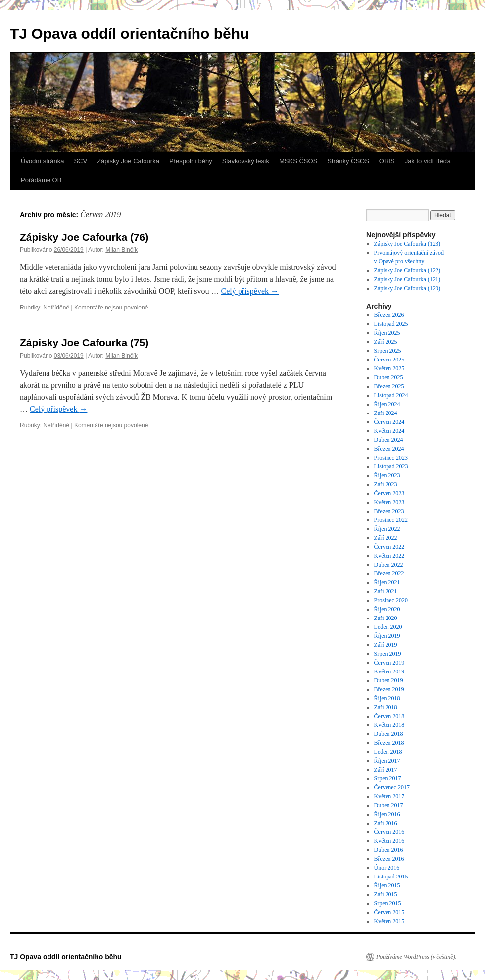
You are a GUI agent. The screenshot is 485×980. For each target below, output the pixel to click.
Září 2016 (386, 823)
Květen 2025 (389, 368)
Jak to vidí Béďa (428, 161)
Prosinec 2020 (391, 600)
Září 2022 (386, 538)
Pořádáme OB (41, 180)
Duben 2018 (389, 734)
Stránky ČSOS (348, 161)
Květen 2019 (389, 671)
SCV (80, 161)
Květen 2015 (389, 921)
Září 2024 (386, 413)
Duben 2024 (389, 440)
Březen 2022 (389, 573)
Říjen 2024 (387, 404)
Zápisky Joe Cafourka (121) (408, 279)
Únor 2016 (387, 868)
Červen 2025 (389, 360)
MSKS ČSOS (298, 161)
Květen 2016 (389, 841)
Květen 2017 (389, 796)
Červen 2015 (389, 912)
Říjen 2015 (387, 885)
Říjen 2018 (387, 698)
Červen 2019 (389, 663)
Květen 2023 (389, 502)
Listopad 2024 (391, 395)
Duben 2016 (389, 850)
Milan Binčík (121, 250)
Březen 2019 (389, 689)
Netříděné (56, 308)
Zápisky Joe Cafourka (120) (408, 288)
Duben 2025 (389, 377)
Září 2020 (386, 618)
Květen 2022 (389, 556)
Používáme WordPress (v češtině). (416, 957)
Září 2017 (386, 770)
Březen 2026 (389, 315)
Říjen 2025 (387, 333)
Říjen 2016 (387, 814)
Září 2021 (386, 591)
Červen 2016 (389, 832)
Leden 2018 (388, 752)
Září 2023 (386, 484)
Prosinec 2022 (391, 520)
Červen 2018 (389, 716)
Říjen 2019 (387, 636)
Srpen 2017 (388, 778)
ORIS (387, 161)
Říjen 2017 (387, 761)
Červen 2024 (389, 422)
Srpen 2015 (388, 903)
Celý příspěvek (250, 291)
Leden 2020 (388, 627)
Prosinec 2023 (391, 458)
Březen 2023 (389, 511)
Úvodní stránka (42, 161)
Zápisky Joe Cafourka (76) (84, 237)
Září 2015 (386, 894)
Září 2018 (386, 707)
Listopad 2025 (391, 324)
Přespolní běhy (191, 161)
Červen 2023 (389, 493)
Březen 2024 (389, 449)
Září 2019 (386, 645)
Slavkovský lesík (246, 161)
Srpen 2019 (388, 654)
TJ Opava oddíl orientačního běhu (129, 33)
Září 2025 (386, 342)
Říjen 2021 (387, 582)
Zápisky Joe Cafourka (128, 161)
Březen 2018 (389, 743)
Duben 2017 (389, 805)
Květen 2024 (389, 431)
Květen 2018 (389, 725)
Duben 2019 (389, 680)
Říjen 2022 (387, 529)
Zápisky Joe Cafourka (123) (407, 244)
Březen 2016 (389, 859)
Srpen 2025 (388, 351)
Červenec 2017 (392, 787)
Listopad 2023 (391, 466)
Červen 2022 (389, 547)
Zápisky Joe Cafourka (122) (408, 270)
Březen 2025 (389, 386)
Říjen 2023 (387, 475)
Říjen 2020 (387, 609)
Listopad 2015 (391, 877)
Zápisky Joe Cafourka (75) (84, 342)
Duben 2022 (389, 565)
